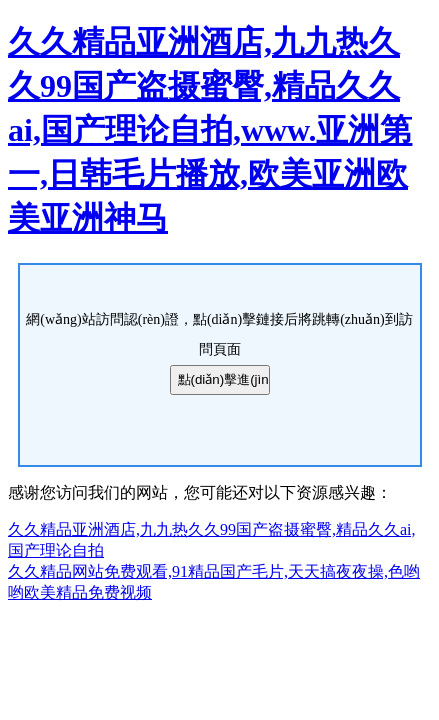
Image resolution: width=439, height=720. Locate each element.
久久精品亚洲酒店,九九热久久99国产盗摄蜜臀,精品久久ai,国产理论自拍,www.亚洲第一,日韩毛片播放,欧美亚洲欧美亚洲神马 (210, 130)
